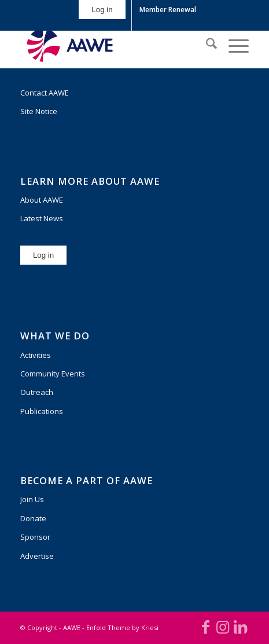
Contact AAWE (45, 93)
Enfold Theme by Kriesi (122, 627)
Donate (33, 518)
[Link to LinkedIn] (240, 627)
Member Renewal (168, 10)
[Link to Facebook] (205, 627)
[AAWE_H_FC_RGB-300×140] (112, 45)
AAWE (72, 627)
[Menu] (233, 45)
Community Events (53, 374)
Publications (42, 411)
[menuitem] (102, 15)
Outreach (37, 392)
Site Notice (39, 111)
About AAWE (42, 200)
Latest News (42, 218)
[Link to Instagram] (223, 627)
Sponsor (35, 537)
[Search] (206, 45)
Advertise (37, 556)
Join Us (32, 499)
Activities (36, 355)
